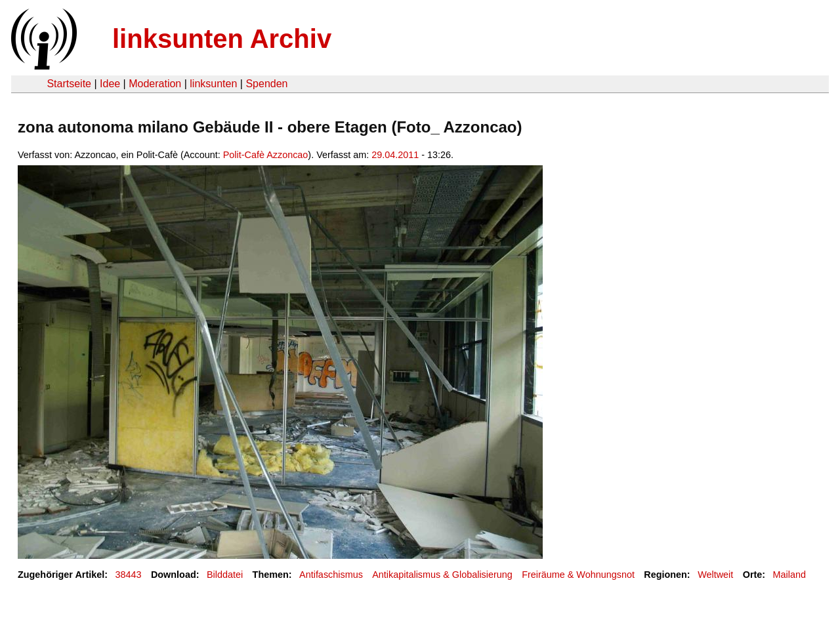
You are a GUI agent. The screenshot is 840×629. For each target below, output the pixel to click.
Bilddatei (225, 575)
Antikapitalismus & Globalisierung (442, 575)
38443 (129, 575)
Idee (110, 84)
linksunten (213, 84)
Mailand (789, 575)
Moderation (155, 84)
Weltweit (715, 575)
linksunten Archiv (222, 39)
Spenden (266, 84)
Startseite (69, 84)
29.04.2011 (395, 155)
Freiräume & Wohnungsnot (578, 575)
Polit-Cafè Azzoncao (266, 155)
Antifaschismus (331, 575)
